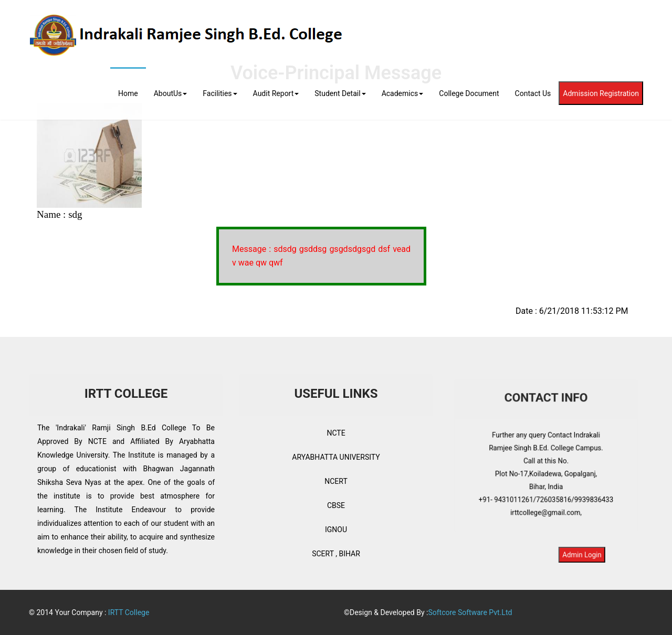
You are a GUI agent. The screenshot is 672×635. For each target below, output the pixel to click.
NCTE (336, 433)
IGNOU (336, 530)
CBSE (336, 505)
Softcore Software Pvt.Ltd (470, 612)
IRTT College (129, 612)
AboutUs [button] (171, 93)
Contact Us (533, 93)
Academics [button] (403, 93)
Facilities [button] (220, 93)
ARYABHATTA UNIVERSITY (336, 457)
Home (128, 93)
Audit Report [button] (276, 93)
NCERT (336, 481)
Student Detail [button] (340, 93)
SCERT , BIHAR (336, 554)
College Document (469, 93)
